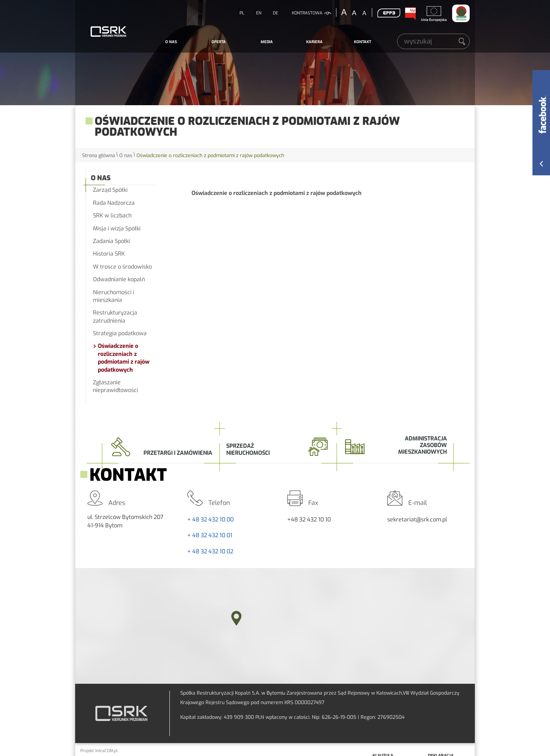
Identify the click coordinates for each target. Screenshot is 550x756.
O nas (171, 42)
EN (259, 13)
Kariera (314, 42)
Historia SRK (109, 254)
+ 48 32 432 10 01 (210, 535)
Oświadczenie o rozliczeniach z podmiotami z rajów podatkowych (124, 358)
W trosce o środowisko (122, 267)
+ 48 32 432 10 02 (210, 551)
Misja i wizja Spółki (117, 228)
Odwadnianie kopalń (119, 279)
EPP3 (389, 13)
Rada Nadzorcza (114, 203)
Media (267, 42)
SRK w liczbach (112, 215)
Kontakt (363, 42)
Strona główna (99, 156)
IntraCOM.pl (107, 751)
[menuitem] (171, 42)
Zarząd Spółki (110, 190)
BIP (410, 14)
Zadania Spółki (112, 241)
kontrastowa (307, 13)
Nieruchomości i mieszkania (114, 296)
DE (276, 13)
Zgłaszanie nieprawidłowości (116, 386)
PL (242, 13)
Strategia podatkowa (120, 333)
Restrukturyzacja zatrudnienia (115, 316)
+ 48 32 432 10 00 (210, 519)
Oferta (219, 42)
